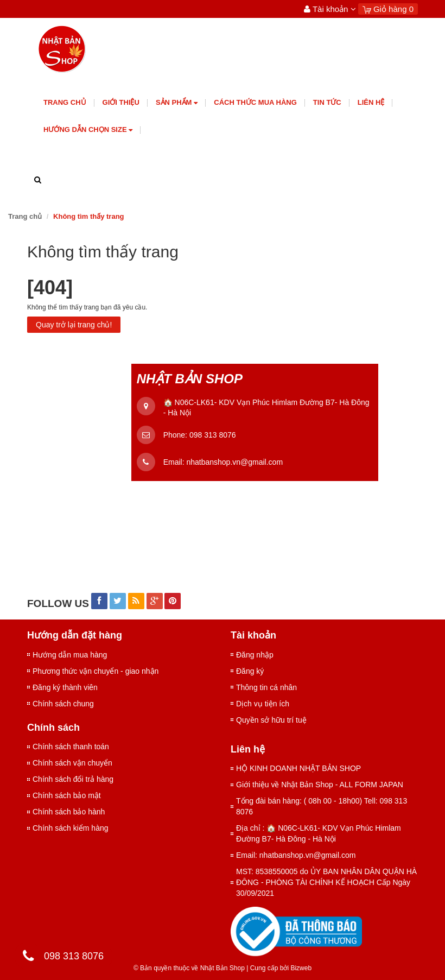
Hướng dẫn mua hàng (70, 655)
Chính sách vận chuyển (72, 763)
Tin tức (327, 102)
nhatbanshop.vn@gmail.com (234, 462)
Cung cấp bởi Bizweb (279, 968)
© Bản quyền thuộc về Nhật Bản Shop (189, 968)
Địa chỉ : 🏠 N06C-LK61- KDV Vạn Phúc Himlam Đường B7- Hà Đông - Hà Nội (319, 833)
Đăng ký (250, 671)
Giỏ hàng (388, 9)
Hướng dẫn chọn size (88, 130)
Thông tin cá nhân (266, 687)
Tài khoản (330, 9)
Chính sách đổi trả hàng (73, 779)
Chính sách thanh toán (71, 747)
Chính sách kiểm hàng (71, 828)
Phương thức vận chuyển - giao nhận (96, 671)
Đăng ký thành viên (65, 687)
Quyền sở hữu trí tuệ (271, 720)
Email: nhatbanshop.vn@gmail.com (296, 855)
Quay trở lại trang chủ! (74, 325)
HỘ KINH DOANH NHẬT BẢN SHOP (298, 768)
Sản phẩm (177, 103)
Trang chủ (65, 102)
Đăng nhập (255, 655)
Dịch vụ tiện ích (263, 704)
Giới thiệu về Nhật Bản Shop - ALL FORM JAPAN (320, 785)
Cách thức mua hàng (255, 102)
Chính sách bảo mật (67, 795)
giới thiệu (121, 102)
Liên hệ (371, 102)
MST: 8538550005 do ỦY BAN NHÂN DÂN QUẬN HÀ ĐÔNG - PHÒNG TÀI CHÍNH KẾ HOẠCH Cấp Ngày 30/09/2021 (326, 882)
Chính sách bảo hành (69, 812)
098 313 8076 (213, 435)
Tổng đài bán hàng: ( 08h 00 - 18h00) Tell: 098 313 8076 (322, 806)
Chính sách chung (63, 704)
